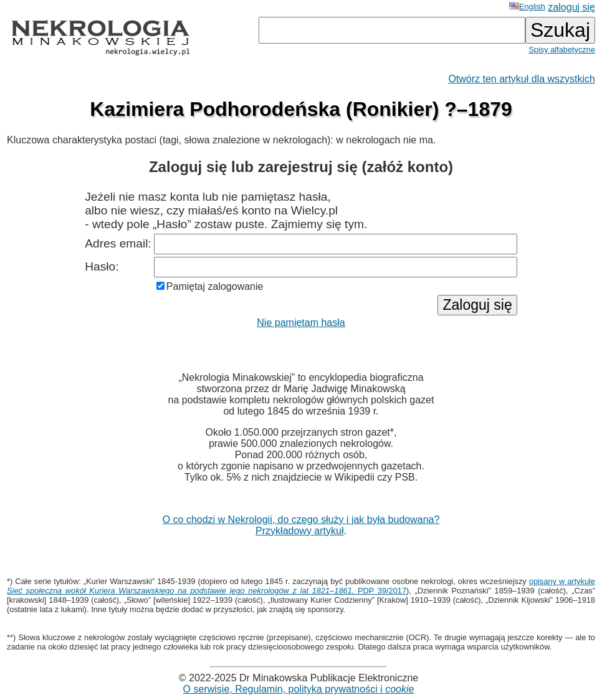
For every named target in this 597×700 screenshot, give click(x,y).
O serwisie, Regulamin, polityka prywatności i (299, 689)
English (527, 7)
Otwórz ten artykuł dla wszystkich (522, 79)
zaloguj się (571, 7)
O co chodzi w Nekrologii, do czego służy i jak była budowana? (301, 520)
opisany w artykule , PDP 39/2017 (301, 586)
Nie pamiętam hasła (301, 323)
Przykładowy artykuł (299, 531)
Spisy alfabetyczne (562, 50)
